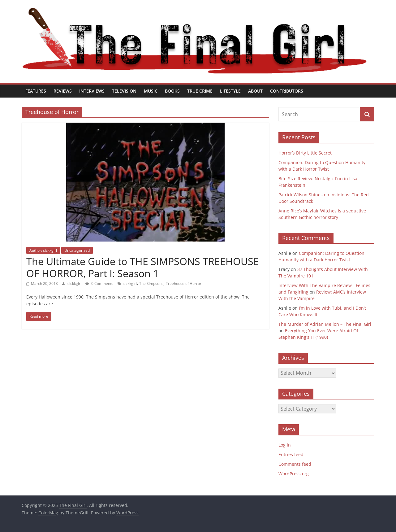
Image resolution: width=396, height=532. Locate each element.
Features (36, 91)
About (255, 91)
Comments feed (295, 464)
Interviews (92, 91)
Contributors (287, 91)
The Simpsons (151, 283)
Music (151, 91)
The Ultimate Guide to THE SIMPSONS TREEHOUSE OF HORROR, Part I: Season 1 (143, 267)
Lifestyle (230, 91)
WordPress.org (294, 474)
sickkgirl (75, 283)
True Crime (200, 91)
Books (172, 91)
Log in (285, 445)
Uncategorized (77, 250)
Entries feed (291, 454)
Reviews (63, 91)
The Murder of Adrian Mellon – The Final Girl (325, 324)
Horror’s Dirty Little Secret (305, 153)
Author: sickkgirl (43, 250)
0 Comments (99, 283)
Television (124, 91)
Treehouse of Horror (184, 283)
